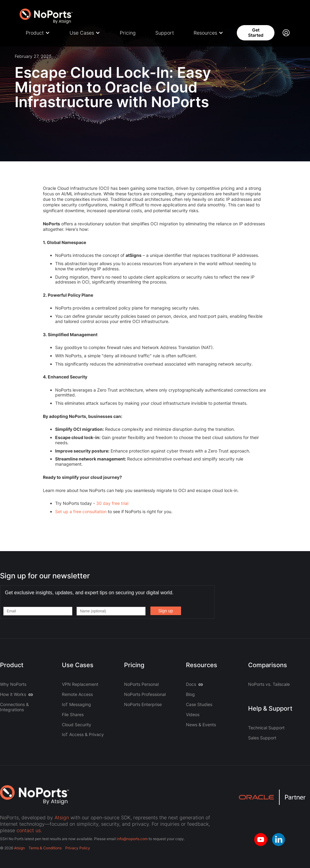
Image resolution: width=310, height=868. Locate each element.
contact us (29, 830)
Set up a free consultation (81, 511)
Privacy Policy (78, 848)
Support (165, 33)
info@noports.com (132, 839)
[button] (38, 33)
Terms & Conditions (45, 848)
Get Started (256, 32)
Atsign (62, 817)
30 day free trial (112, 503)
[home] (46, 15)
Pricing (128, 33)
